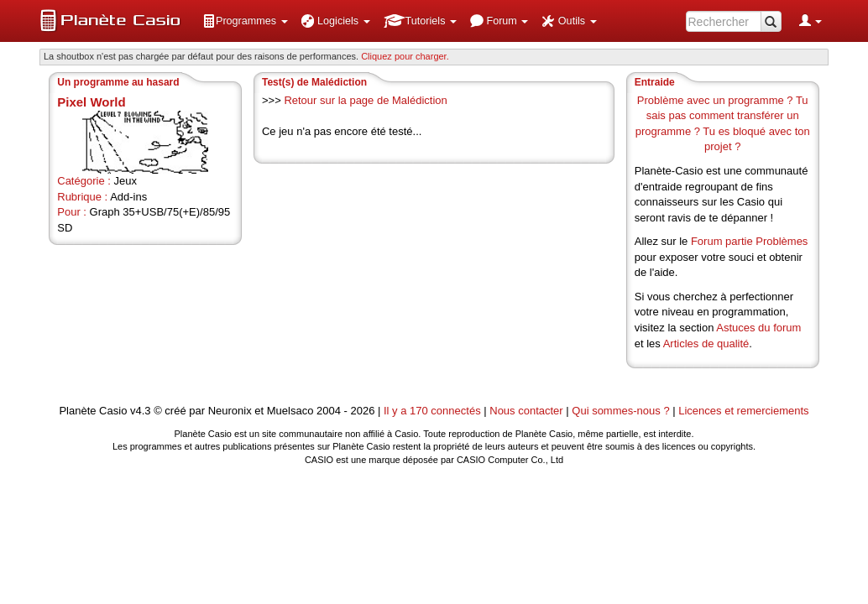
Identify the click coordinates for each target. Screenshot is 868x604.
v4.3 (141, 411)
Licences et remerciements (743, 411)
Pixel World (91, 102)
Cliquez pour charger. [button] (405, 56)
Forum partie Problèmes (749, 241)
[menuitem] (245, 21)
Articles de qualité (706, 344)
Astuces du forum (758, 328)
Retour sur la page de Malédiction (365, 100)
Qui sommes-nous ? (620, 411)
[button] (245, 21)
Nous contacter (526, 411)
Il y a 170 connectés (434, 411)
